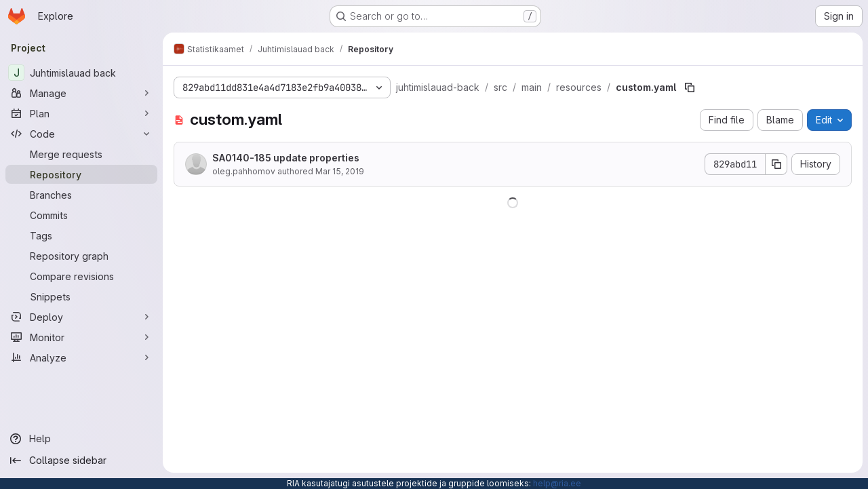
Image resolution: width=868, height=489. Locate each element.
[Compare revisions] (81, 276)
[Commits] (81, 215)
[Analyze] (81, 357)
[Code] (81, 134)
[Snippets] (81, 296)
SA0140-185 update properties (286, 158)
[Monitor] (81, 337)
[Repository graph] (81, 256)
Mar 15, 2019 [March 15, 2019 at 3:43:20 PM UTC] (340, 171)
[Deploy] (81, 317)
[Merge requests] (81, 154)
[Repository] (81, 174)
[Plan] (81, 113)
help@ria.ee (557, 483)
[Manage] (81, 93)
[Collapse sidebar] (81, 461)
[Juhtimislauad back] (81, 73)
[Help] (81, 439)
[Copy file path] (690, 87)
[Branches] (81, 195)
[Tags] (81, 235)
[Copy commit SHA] (776, 164)
